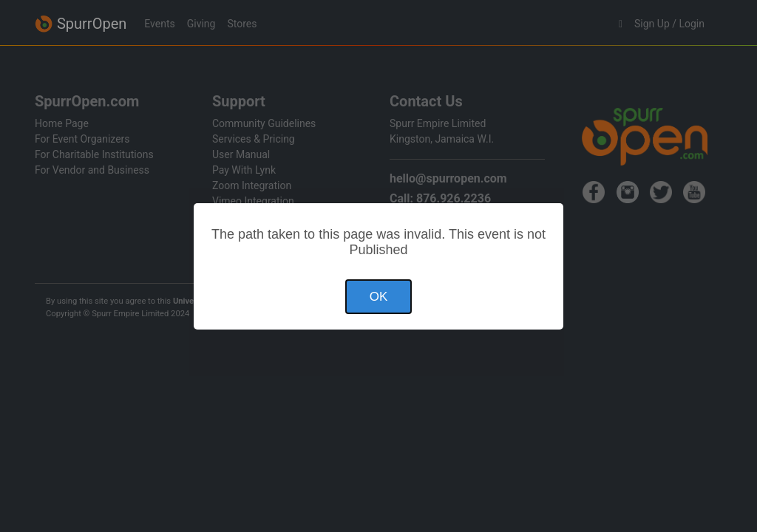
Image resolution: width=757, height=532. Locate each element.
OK (379, 297)
